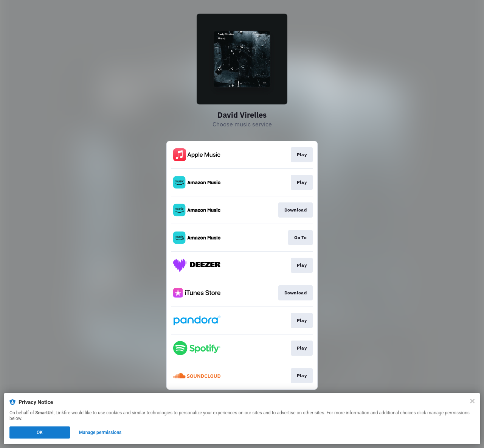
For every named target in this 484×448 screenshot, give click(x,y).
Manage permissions (100, 432)
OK (40, 432)
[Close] (472, 401)
